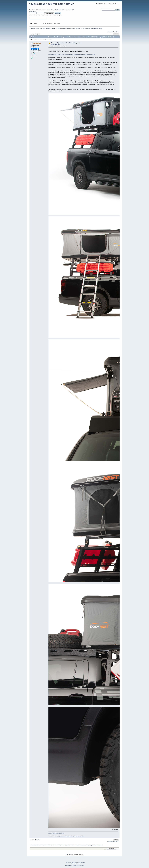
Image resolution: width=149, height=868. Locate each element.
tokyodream (37, 43)
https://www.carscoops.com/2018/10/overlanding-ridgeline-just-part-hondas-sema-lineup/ (72, 54)
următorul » (117, 32)
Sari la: (105, 849)
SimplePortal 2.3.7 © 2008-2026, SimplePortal (75, 865)
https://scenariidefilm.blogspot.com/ (56, 833)
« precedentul (110, 32)
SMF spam (69, 855)
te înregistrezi (59, 10)
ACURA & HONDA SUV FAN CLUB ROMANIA (52, 4)
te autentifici (50, 10)
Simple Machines (81, 862)
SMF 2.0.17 (68, 862)
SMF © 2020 (74, 862)
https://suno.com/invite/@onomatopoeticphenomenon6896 (71, 836)
